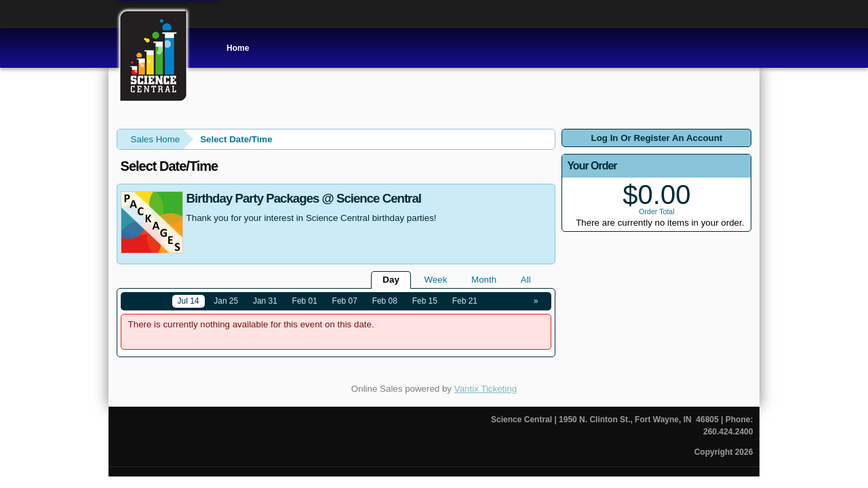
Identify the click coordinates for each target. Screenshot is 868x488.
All (526, 280)
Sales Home (156, 139)
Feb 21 (465, 301)
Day (391, 280)
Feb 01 (305, 301)
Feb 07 (345, 301)
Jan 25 (226, 301)
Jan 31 (265, 301)
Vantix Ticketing (486, 389)
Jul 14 (189, 301)
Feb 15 (425, 301)
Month (484, 280)
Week (436, 280)
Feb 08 (385, 301)
